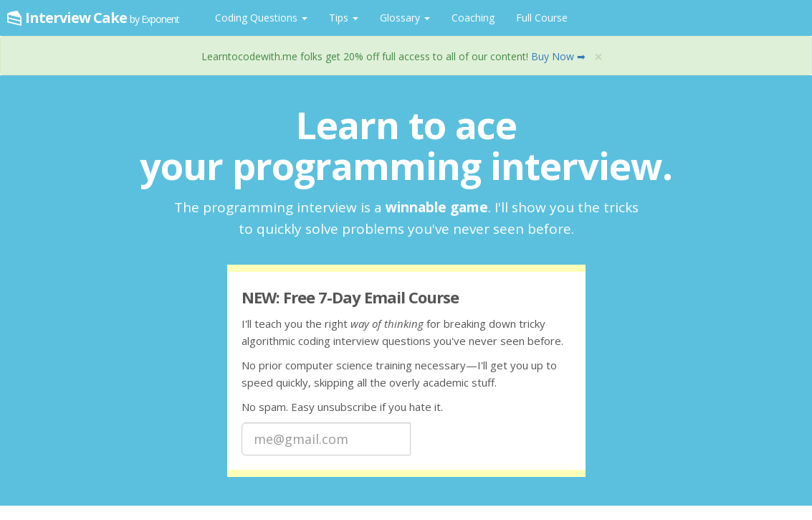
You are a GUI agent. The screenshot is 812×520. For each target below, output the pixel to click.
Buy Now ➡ (558, 56)
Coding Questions (261, 18)
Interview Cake (102, 18)
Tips (344, 18)
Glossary (405, 18)
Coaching (473, 18)
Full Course (542, 18)
